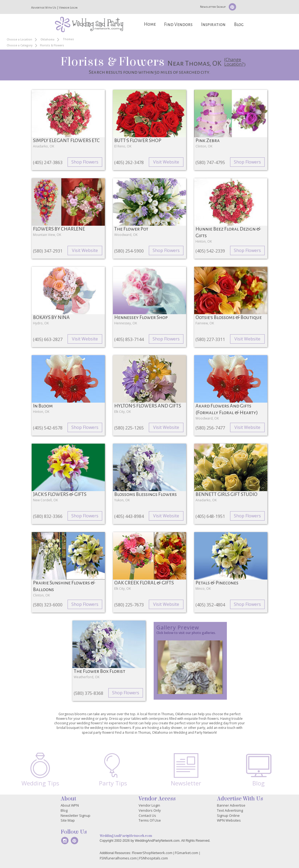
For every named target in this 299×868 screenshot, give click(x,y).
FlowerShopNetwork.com (152, 853)
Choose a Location (19, 39)
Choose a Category (20, 45)
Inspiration (213, 25)
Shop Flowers (85, 162)
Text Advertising (230, 810)
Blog (239, 25)
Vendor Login (68, 8)
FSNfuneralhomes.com (118, 858)
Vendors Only (150, 810)
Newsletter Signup (213, 7)
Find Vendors (178, 25)
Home (150, 24)
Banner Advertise (231, 805)
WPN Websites (229, 820)
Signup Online (228, 815)
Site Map (68, 820)
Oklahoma (47, 39)
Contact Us (147, 815)
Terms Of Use (150, 820)
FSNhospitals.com (154, 858)
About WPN (70, 805)
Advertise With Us (44, 8)
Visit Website (166, 162)
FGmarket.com (187, 853)
